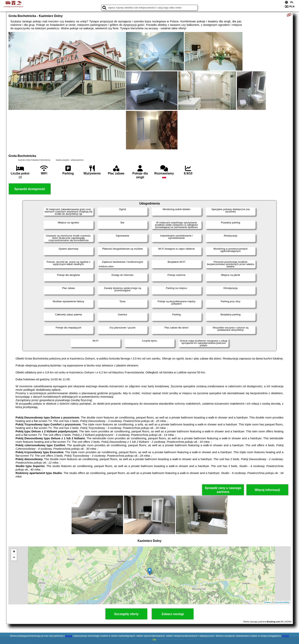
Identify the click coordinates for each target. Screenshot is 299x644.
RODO (285, 636)
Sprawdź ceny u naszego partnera (223, 490)
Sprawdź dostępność (30, 189)
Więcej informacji (267, 490)
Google (69, 636)
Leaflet (267, 602)
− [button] (14, 558)
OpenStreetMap (282, 602)
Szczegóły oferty (126, 614)
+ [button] (14, 552)
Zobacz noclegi (173, 614)
